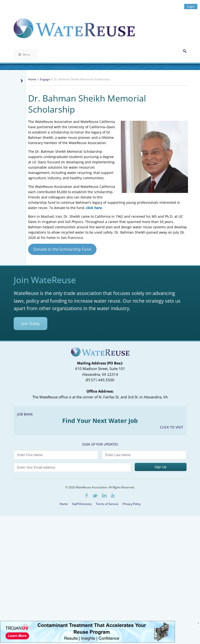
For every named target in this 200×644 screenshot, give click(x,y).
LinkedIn (104, 495)
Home (32, 79)
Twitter (95, 496)
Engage (45, 79)
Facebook (87, 495)
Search (185, 51)
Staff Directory (82, 504)
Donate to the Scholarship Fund (62, 249)
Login (191, 6)
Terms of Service (107, 504)
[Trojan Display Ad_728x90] (87, 641)
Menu (24, 54)
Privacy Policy (132, 504)
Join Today (30, 324)
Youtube (113, 495)
